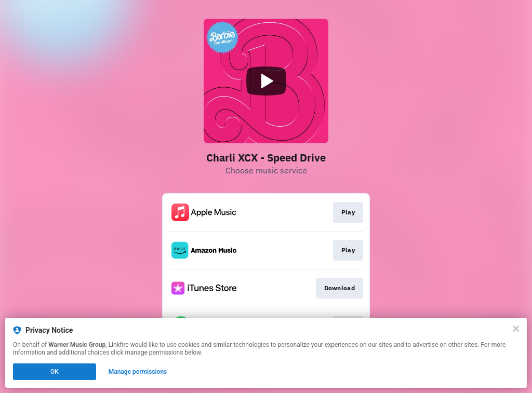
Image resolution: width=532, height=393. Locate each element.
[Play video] (266, 81)
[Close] (516, 329)
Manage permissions (138, 372)
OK (55, 372)
